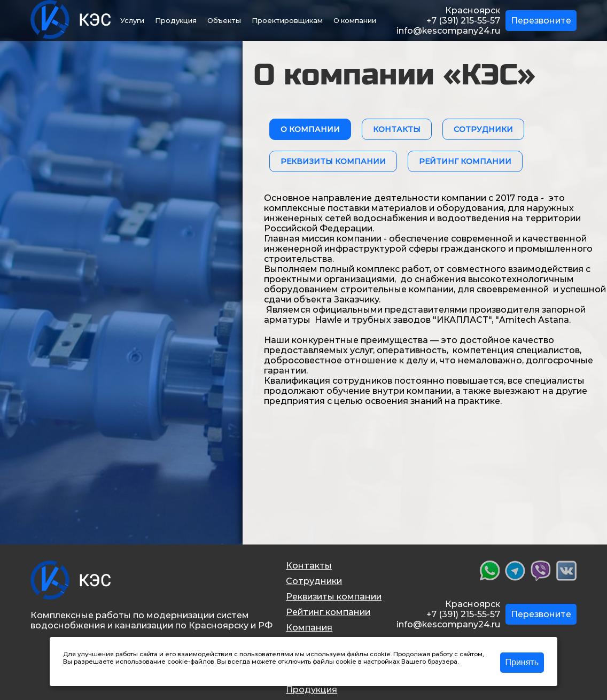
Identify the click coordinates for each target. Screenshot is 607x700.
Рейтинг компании (328, 612)
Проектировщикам (287, 20)
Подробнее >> (86, 669)
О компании (355, 20)
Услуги (132, 20)
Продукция (176, 20)
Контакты (309, 566)
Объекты (224, 20)
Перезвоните (541, 21)
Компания (309, 628)
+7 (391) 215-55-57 (463, 21)
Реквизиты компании (334, 597)
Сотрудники (314, 581)
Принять (522, 662)
